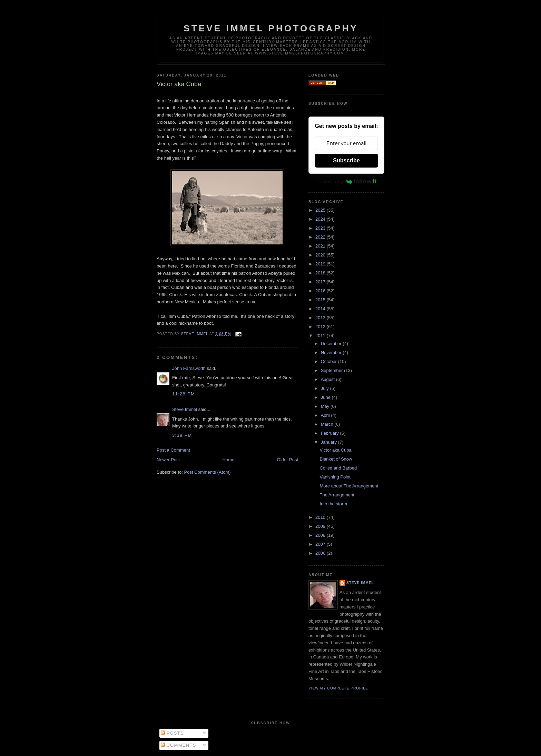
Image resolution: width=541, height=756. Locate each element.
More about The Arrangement (349, 486)
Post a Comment (173, 450)
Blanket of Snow (336, 459)
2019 (321, 264)
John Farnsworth (189, 368)
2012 (321, 327)
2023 (321, 228)
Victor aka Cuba (335, 450)
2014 (321, 309)
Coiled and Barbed (338, 468)
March (328, 424)
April (326, 415)
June (326, 397)
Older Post (288, 460)
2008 (321, 535)
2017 (321, 282)
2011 (321, 336)
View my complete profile (338, 688)
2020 (321, 255)
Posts (172, 733)
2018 (321, 273)
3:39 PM (182, 435)
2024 (321, 219)
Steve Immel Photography (271, 28)
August (328, 379)
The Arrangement (337, 495)
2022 (321, 237)
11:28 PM (184, 394)
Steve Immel (185, 409)
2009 (321, 526)
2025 (321, 210)
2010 (321, 517)
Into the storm (333, 504)
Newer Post (168, 460)
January (329, 442)
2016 (321, 291)
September (332, 370)
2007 (321, 544)
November (332, 352)
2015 (321, 300)
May (326, 406)
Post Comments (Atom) (208, 472)
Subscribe (346, 160)
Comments (179, 745)
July (326, 388)
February (331, 433)
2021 (321, 246)
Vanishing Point (335, 477)
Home (229, 460)
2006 (321, 553)
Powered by (346, 181)
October (329, 361)
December (332, 344)
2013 (321, 318)
